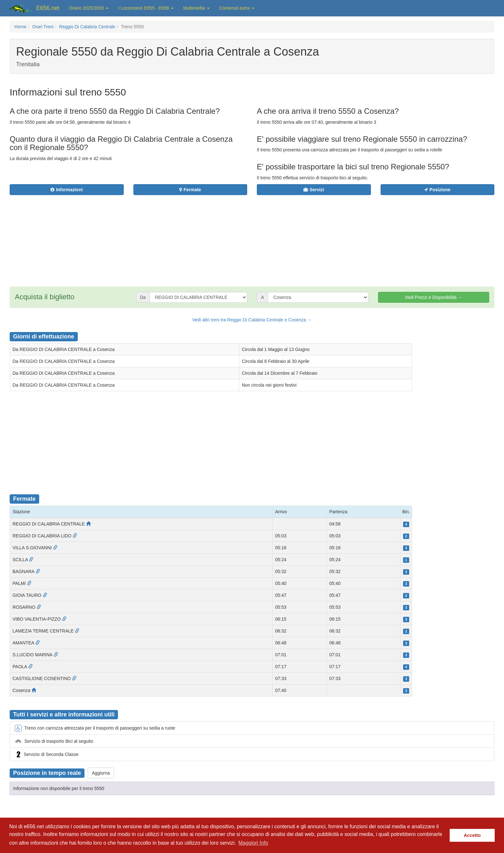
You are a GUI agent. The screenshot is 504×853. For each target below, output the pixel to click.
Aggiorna (101, 773)
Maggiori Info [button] (253, 843)
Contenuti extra (237, 8)
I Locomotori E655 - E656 (146, 8)
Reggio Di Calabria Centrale (87, 27)
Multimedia (196, 8)
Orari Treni (43, 27)
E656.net (48, 8)
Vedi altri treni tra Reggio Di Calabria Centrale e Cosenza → (252, 320)
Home (20, 27)
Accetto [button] (472, 835)
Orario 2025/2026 (89, 8)
